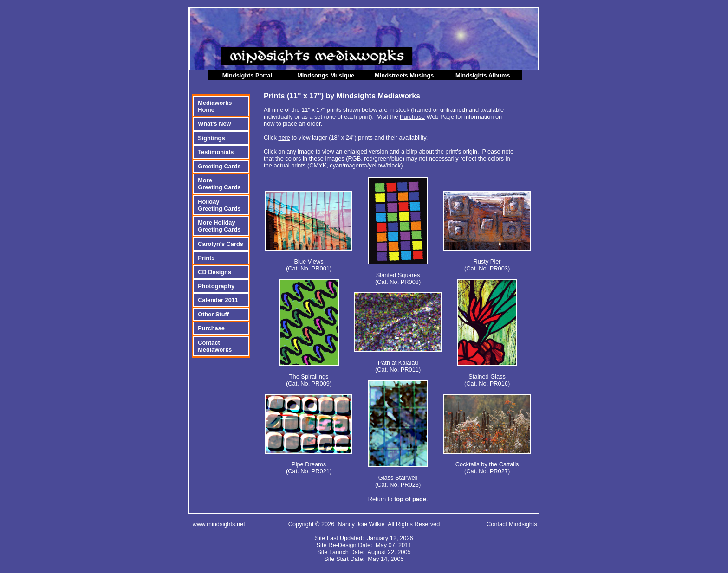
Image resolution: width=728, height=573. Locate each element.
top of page (410, 499)
